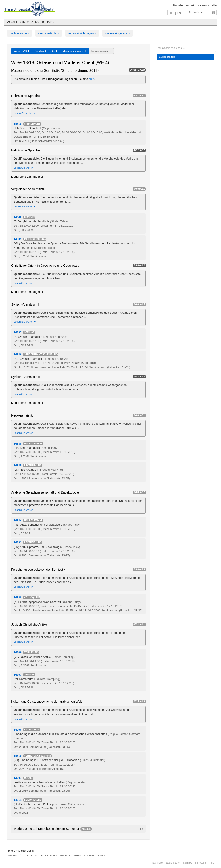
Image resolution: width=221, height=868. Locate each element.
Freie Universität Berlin (20, 851)
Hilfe (214, 5)
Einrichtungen (71, 855)
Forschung (49, 855)
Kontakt (190, 5)
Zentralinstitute (49, 33)
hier (92, 79)
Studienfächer (196, 12)
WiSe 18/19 (22, 51)
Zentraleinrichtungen (82, 33)
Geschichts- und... (46, 51)
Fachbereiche (20, 33)
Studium (32, 855)
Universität (15, 855)
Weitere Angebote (118, 33)
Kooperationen (95, 855)
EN (179, 13)
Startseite (178, 5)
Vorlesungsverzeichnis (30, 22)
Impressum (203, 5)
